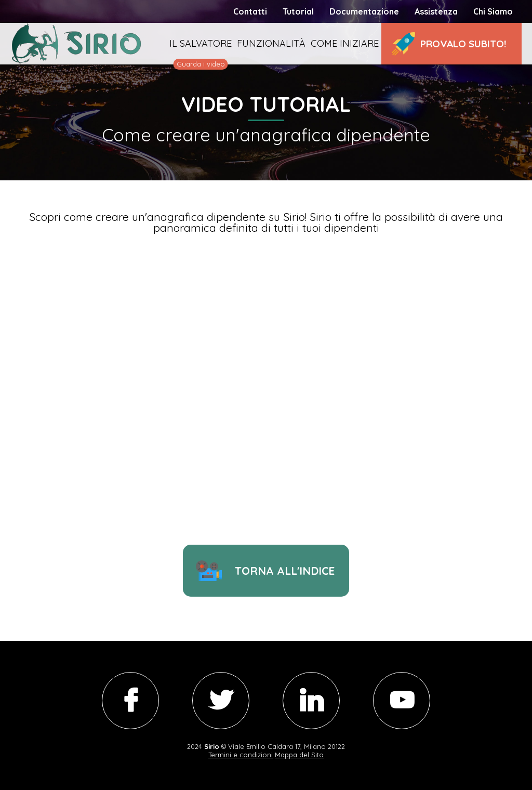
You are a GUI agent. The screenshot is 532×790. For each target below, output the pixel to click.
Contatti (250, 11)
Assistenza (436, 11)
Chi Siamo (493, 11)
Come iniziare (345, 43)
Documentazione (364, 11)
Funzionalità (271, 43)
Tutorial (298, 11)
